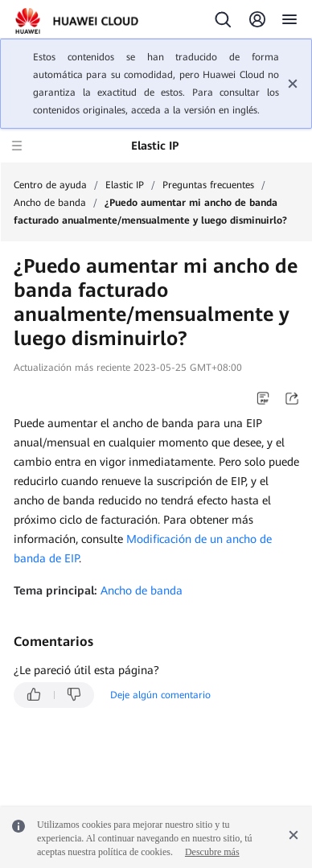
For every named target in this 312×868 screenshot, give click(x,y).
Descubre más (212, 852)
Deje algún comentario (160, 695)
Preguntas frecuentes (208, 185)
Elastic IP (125, 185)
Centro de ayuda (50, 185)
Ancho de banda (50, 203)
